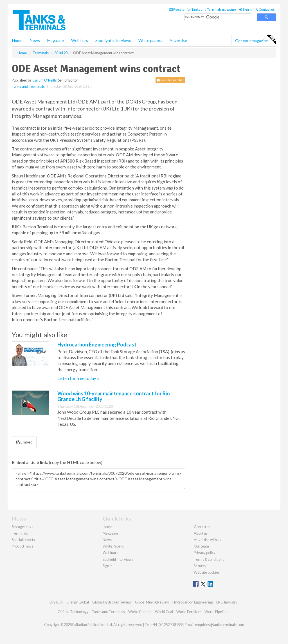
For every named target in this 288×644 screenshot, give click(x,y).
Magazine (56, 40)
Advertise (178, 40)
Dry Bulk (56, 602)
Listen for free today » (78, 378)
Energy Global (78, 602)
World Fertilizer (189, 612)
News (107, 540)
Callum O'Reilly (44, 80)
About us (201, 533)
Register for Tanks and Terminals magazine (202, 9)
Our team (201, 546)
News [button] (35, 40)
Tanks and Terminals (28, 86)
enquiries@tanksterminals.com (220, 625)
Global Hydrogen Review (112, 602)
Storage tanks (22, 527)
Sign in (246, 9)
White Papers (113, 546)
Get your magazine (256, 40)
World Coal (164, 612)
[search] (218, 18)
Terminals (20, 533)
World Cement (140, 612)
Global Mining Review (152, 602)
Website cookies (207, 572)
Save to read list (170, 80)
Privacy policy (205, 553)
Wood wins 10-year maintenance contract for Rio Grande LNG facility (114, 396)
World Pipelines (217, 612)
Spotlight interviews (113, 40)
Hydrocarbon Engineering (193, 602)
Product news (22, 546)
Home (17, 40)
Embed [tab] (24, 442)
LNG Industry (227, 602)
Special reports (23, 540)
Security (200, 566)
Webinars (80, 40)
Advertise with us (207, 540)
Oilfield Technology (73, 612)
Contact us (265, 9)
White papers (150, 40)
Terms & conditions (209, 559)
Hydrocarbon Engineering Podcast (97, 344)
